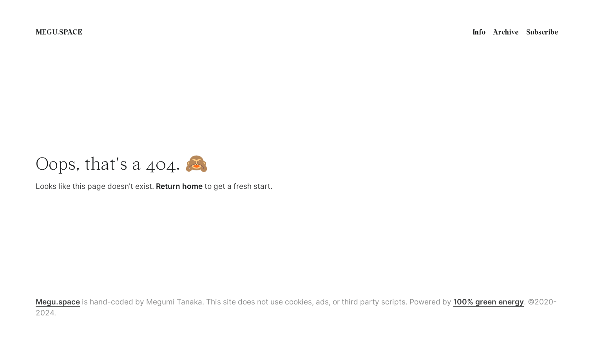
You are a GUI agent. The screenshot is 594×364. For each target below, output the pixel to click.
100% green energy (489, 302)
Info (479, 32)
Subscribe (542, 32)
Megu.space (58, 302)
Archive (506, 32)
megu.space (59, 32)
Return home (179, 186)
